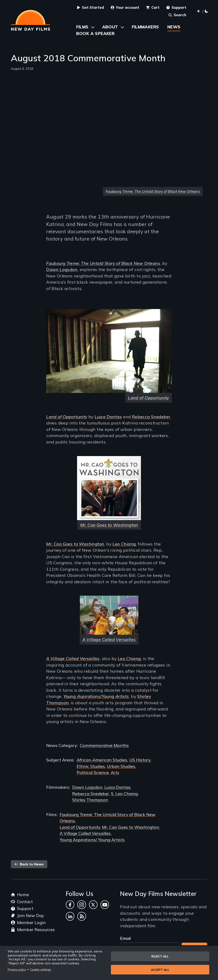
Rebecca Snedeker (151, 417)
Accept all (160, 970)
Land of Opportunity (80, 827)
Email (125, 938)
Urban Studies (121, 766)
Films (82, 27)
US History (140, 760)
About (110, 27)
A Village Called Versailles (85, 833)
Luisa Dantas (108, 417)
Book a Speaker (95, 33)
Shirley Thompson (90, 800)
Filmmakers (145, 27)
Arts (115, 772)
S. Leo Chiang (124, 794)
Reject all (160, 956)
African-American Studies (102, 760)
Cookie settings (41, 969)
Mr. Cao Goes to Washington (75, 544)
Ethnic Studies (91, 766)
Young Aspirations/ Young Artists (92, 840)
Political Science (93, 772)
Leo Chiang (124, 544)
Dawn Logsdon (62, 269)
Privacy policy (17, 969)
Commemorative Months (104, 745)
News (174, 27)
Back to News (29, 864)
